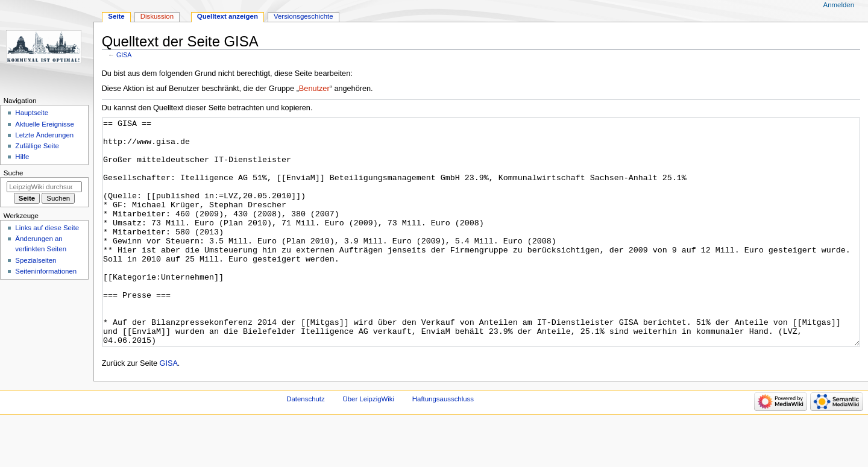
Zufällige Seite (37, 146)
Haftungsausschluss (443, 444)
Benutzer (314, 89)
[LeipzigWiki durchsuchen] (44, 187)
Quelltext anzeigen (228, 16)
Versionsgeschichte (303, 16)
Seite (116, 16)
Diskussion (157, 16)
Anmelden (839, 5)
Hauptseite (32, 113)
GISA (124, 55)
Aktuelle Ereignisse (44, 124)
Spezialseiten (36, 260)
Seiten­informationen (46, 271)
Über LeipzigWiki (368, 444)
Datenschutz (306, 444)
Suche (14, 173)
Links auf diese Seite (47, 228)
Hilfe (22, 157)
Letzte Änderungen (44, 135)
